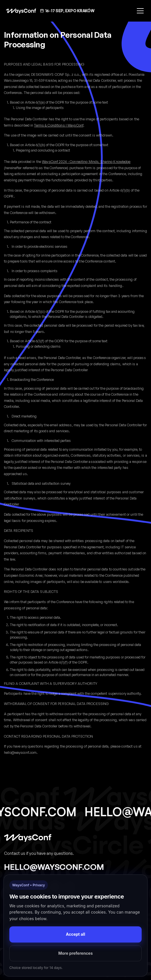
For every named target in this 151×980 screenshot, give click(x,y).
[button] (139, 11)
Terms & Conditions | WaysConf (59, 125)
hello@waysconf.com (54, 867)
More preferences (76, 953)
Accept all (76, 934)
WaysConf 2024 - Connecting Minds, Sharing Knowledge (86, 162)
